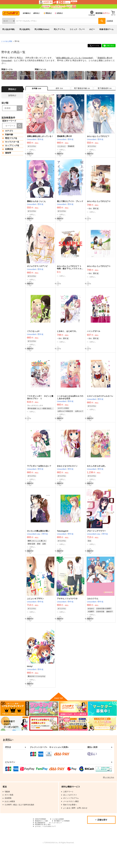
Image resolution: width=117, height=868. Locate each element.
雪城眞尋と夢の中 (64, 138)
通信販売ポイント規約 (44, 836)
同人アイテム (59, 29)
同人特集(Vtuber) (42, 29)
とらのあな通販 (7, 41)
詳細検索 (110, 21)
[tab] (59, 89)
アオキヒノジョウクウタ (67, 610)
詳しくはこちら (109, 792)
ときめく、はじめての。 (67, 337)
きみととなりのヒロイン (67, 475)
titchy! (30, 680)
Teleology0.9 (63, 541)
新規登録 (99, 13)
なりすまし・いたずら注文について (49, 846)
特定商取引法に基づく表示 (45, 844)
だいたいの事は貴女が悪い (38, 541)
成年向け (36, 13)
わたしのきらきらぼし (96, 475)
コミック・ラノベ (77, 29)
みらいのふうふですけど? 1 (99, 271)
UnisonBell (90, 58)
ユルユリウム (93, 610)
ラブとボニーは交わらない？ (39, 475)
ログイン (106, 13)
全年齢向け (27, 13)
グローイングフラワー (96, 541)
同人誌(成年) (25, 29)
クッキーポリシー (62, 841)
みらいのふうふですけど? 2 (99, 205)
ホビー (92, 29)
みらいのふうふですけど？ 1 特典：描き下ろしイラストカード (70, 273)
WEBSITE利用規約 (42, 834)
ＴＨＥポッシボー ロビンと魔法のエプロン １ (40, 405)
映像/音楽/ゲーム (106, 29)
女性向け (59, 13)
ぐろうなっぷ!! (33, 337)
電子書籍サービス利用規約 (45, 839)
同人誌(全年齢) (9, 29)
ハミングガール (94, 337)
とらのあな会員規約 (64, 834)
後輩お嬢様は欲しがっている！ (70, 58)
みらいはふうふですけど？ (98, 138)
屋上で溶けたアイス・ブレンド (70, 205)
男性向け (48, 13)
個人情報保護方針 (42, 841)
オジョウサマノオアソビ (37, 271)
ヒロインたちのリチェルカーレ (100, 404)
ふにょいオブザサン (35, 610)
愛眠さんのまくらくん (36, 205)
